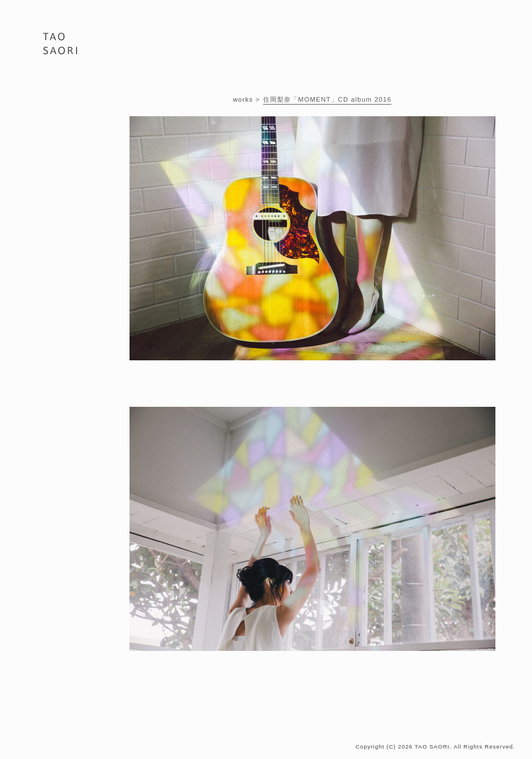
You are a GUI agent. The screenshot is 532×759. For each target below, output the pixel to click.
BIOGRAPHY (63, 132)
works (243, 99)
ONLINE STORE (63, 182)
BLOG (63, 148)
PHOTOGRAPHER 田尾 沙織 (60, 46)
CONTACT (63, 165)
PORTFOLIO (63, 98)
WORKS (63, 115)
